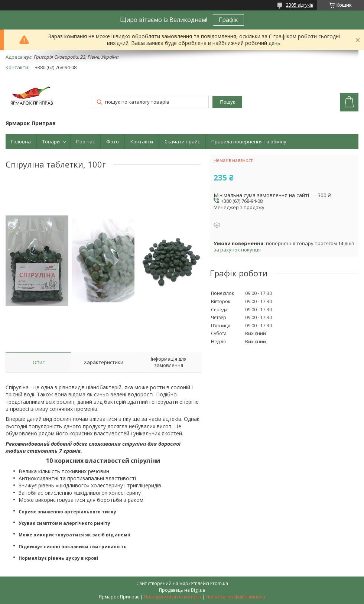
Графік (228, 20)
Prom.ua (219, 583)
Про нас (85, 142)
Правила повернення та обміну (249, 142)
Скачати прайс (182, 142)
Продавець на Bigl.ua (182, 590)
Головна (21, 142)
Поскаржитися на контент (173, 597)
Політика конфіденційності (236, 597)
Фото (113, 142)
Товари (51, 142)
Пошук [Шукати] (227, 102)
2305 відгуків (300, 5)
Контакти (142, 142)
